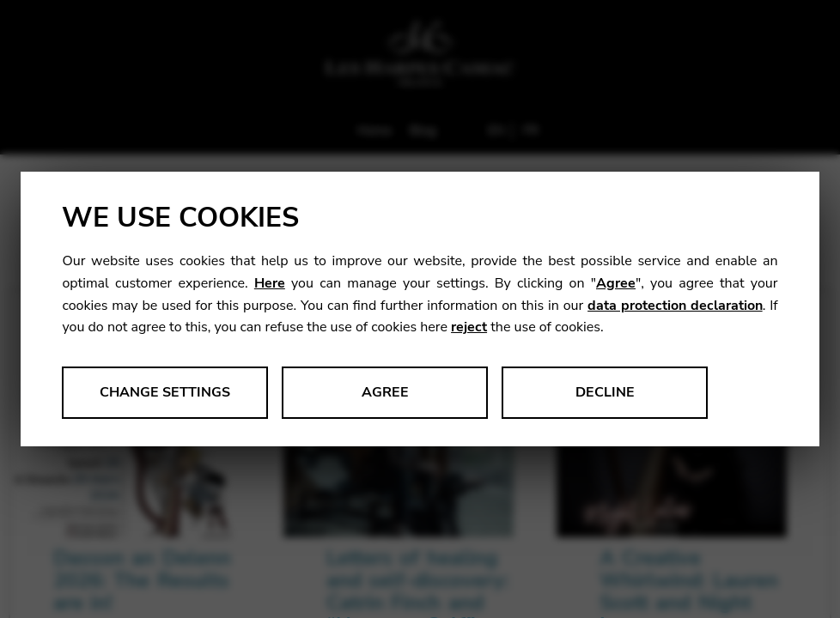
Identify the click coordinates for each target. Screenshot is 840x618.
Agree (616, 283)
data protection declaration (675, 306)
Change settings (165, 392)
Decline (605, 392)
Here (270, 283)
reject (469, 327)
